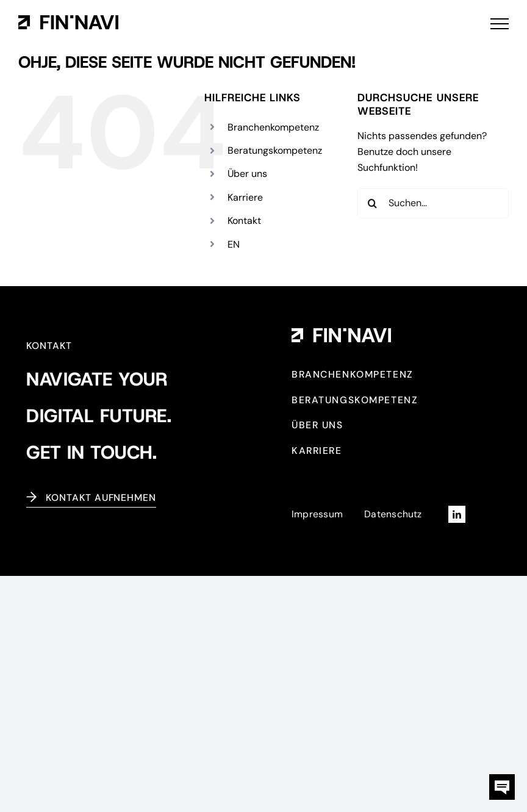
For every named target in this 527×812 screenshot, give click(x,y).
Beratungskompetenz (275, 150)
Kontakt (244, 221)
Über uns (247, 174)
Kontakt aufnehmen (101, 498)
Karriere (245, 197)
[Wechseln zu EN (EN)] (234, 244)
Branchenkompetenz (273, 127)
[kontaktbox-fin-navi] (502, 779)
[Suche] (373, 203)
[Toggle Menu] (500, 24)
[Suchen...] (433, 203)
